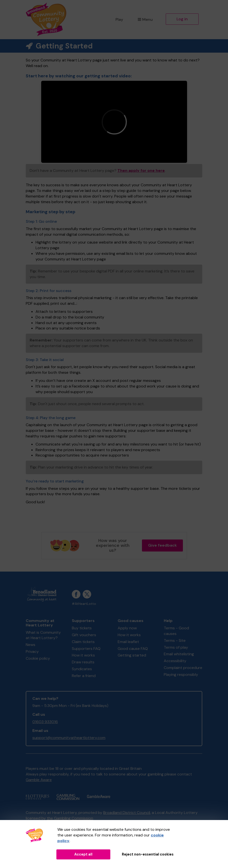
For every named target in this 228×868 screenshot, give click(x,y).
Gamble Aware (39, 780)
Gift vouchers (84, 635)
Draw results (83, 662)
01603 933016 (45, 722)
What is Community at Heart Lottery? (43, 635)
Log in (182, 19)
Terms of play (176, 647)
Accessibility (175, 661)
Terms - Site (175, 640)
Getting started (132, 655)
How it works (83, 655)
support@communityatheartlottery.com (69, 738)
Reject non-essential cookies (148, 854)
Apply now (127, 628)
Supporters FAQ (86, 649)
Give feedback (162, 545)
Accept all (83, 854)
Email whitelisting (179, 654)
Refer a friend (84, 676)
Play (119, 19)
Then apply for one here (141, 170)
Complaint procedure (183, 668)
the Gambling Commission (70, 818)
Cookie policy (38, 658)
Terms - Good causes (176, 631)
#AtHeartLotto (84, 604)
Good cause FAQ (133, 649)
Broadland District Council (127, 813)
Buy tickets (82, 628)
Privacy (32, 651)
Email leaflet (128, 642)
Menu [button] (145, 19)
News (31, 645)
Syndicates (82, 669)
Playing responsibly (181, 674)
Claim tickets (83, 642)
